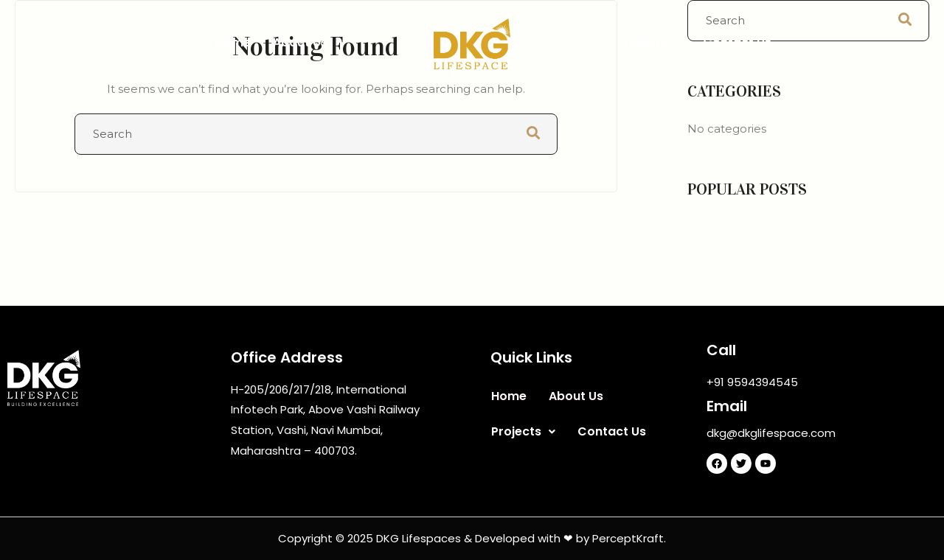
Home (233, 42)
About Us (300, 42)
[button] (649, 43)
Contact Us (737, 42)
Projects (649, 42)
